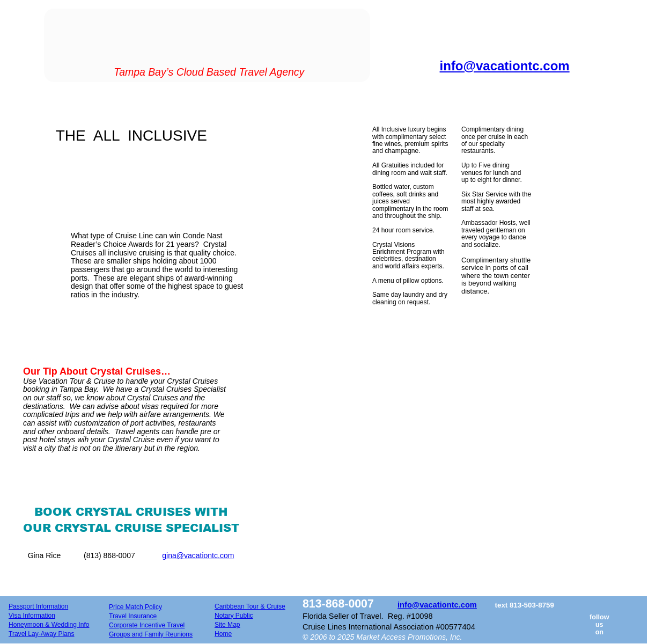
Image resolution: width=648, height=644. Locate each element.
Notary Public (234, 616)
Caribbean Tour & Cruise (250, 606)
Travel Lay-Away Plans (42, 634)
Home (223, 634)
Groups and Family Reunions (151, 634)
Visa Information (32, 616)
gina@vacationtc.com (198, 555)
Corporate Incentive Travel (147, 625)
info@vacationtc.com (437, 605)
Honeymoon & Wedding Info (49, 625)
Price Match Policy (135, 607)
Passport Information (38, 606)
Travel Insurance (133, 616)
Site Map (227, 625)
